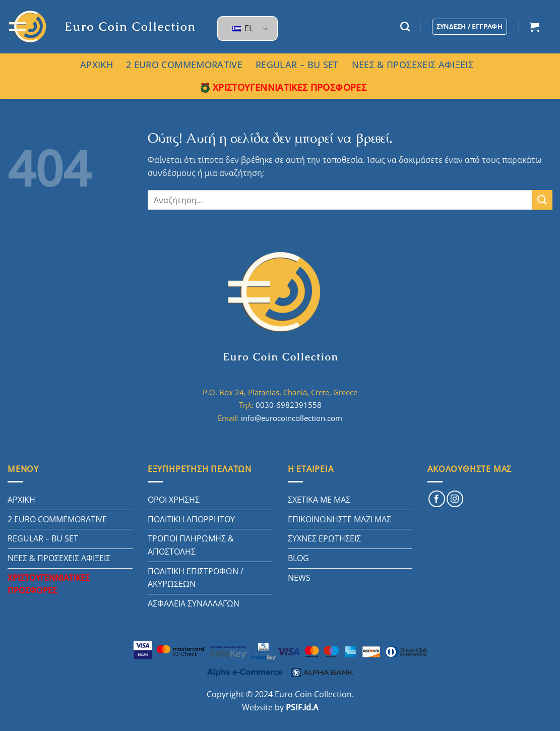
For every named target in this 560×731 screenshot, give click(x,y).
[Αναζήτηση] (405, 26)
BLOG (298, 558)
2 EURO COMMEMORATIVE (184, 65)
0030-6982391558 (289, 405)
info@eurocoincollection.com (292, 418)
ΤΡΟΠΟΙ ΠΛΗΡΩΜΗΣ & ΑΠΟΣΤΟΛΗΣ (191, 545)
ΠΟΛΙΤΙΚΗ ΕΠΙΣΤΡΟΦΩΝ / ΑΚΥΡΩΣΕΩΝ (196, 578)
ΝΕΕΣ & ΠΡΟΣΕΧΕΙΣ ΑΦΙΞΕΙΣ (413, 65)
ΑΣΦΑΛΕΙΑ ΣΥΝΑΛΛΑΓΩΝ (194, 603)
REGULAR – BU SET (297, 65)
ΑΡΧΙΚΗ (97, 65)
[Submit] (542, 200)
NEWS (299, 578)
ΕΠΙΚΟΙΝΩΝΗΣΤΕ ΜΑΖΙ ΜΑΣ (339, 519)
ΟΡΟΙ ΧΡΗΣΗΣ (174, 500)
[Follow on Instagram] (455, 499)
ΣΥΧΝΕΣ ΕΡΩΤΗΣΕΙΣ (324, 538)
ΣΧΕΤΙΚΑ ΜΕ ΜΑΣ (319, 500)
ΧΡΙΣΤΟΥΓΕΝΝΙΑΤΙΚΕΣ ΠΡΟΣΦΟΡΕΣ (283, 87)
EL (242, 28)
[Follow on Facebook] (437, 499)
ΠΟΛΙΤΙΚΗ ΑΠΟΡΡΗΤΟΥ (191, 519)
